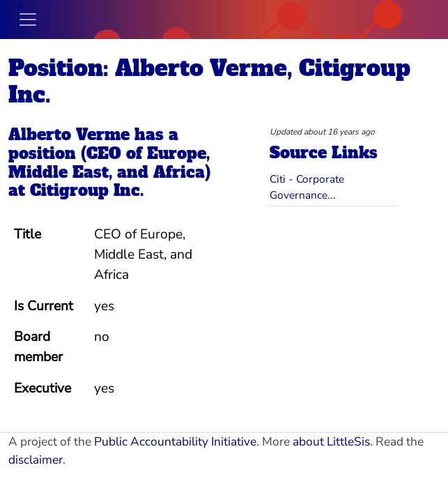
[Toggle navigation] (28, 20)
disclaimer (36, 460)
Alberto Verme (69, 135)
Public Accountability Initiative (175, 442)
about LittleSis (331, 442)
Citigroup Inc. (87, 190)
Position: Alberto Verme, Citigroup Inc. (209, 82)
